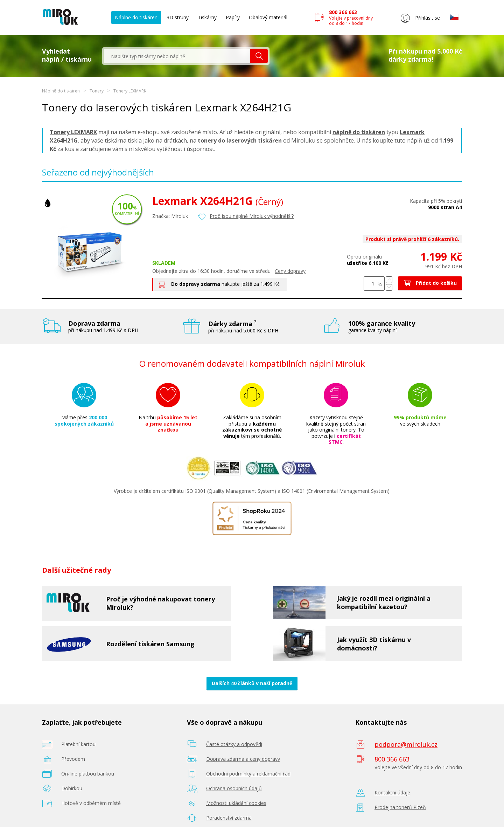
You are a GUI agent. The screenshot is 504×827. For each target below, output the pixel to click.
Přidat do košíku (430, 283)
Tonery (97, 91)
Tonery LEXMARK (130, 91)
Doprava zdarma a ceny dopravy (243, 759)
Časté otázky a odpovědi (234, 744)
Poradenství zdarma (229, 818)
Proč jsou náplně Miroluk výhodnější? (252, 216)
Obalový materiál (268, 17)
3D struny (178, 17)
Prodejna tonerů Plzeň (400, 807)
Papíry (233, 17)
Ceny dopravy (290, 271)
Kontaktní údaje (392, 792)
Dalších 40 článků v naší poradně (252, 683)
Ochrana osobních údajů (234, 788)
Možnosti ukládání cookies (236, 803)
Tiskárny (207, 17)
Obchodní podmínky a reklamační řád (248, 774)
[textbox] (177, 56)
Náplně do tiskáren (136, 17)
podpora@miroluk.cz (406, 744)
